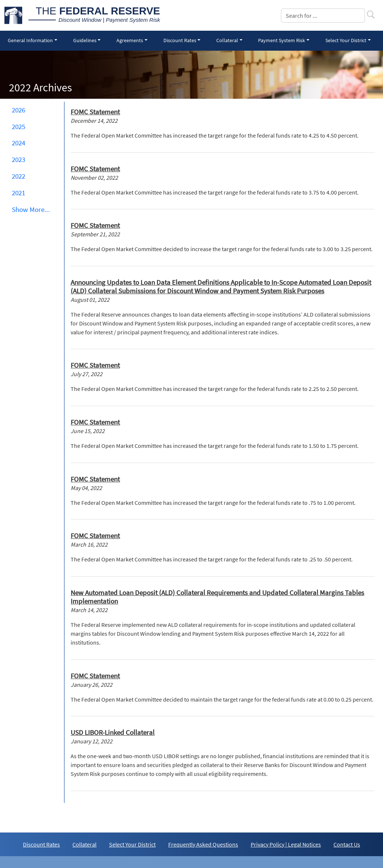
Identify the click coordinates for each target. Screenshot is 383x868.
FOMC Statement (95, 112)
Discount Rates (41, 844)
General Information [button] (30, 40)
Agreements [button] (130, 40)
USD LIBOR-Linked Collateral (113, 732)
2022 (18, 176)
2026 (18, 110)
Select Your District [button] (346, 40)
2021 (18, 193)
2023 (18, 159)
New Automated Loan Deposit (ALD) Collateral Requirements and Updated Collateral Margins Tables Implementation (217, 597)
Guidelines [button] (85, 40)
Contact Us (347, 844)
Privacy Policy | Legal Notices (286, 844)
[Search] (323, 16)
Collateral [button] (227, 40)
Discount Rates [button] (180, 40)
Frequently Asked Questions (203, 844)
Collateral (84, 844)
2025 (18, 126)
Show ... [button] (31, 209)
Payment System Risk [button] (282, 40)
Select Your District (132, 844)
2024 (18, 143)
